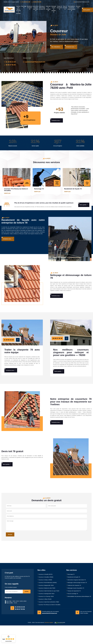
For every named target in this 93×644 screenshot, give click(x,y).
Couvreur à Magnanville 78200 (46, 585)
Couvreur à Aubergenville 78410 (46, 594)
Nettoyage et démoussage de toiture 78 (42, 8)
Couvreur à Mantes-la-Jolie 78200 (47, 588)
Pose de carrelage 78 (65, 8)
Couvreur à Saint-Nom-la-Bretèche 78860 (49, 602)
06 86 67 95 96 (36, 2)
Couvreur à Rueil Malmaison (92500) (48, 583)
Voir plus (7, 193)
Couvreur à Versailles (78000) (46, 577)
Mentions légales (49, 622)
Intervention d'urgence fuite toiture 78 (36, 8)
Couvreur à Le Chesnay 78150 (46, 596)
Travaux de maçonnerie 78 (59, 8)
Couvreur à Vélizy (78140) (45, 599)
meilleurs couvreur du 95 (21, 576)
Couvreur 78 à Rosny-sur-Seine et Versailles (18, 10)
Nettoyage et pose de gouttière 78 (54, 9)
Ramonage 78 (24, 7)
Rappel (27, 592)
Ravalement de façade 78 (30, 8)
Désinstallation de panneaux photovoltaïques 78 (71, 8)
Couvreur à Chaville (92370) (45, 574)
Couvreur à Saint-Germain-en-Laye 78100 (49, 591)
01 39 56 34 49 (25, 2)
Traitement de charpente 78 (48, 8)
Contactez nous (78, 7)
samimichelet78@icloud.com (34, 62)
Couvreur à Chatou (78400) (45, 580)
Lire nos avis (9, 641)
